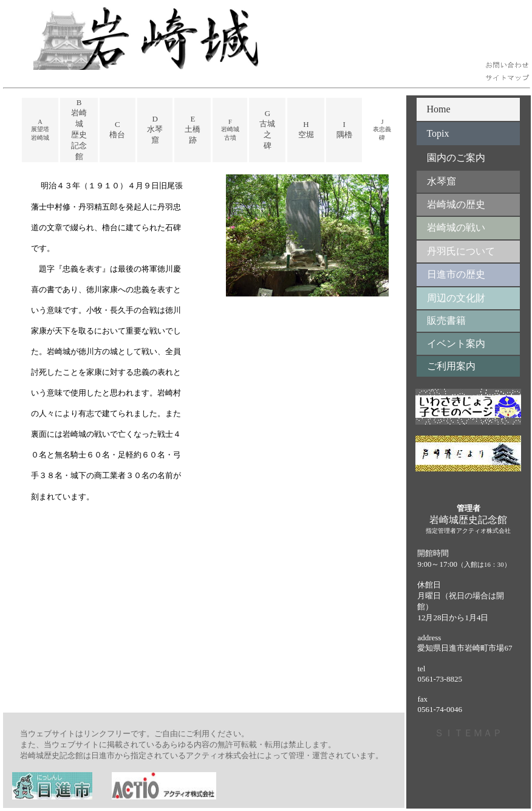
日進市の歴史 (451, 274)
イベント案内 (451, 344)
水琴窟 (437, 181)
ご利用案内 (446, 366)
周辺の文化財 (451, 298)
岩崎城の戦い (451, 228)
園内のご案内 (451, 158)
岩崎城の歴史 (451, 204)
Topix (438, 133)
